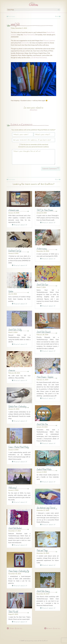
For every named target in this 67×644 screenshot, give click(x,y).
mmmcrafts (25, 43)
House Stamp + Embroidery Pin (19, 571)
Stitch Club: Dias (42, 424)
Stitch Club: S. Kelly (15, 330)
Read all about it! (19, 224)
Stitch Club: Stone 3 (43, 591)
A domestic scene (14, 210)
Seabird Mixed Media (44, 470)
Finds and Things (42, 551)
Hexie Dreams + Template (45, 377)
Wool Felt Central (29, 35)
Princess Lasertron (49, 41)
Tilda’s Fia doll (13, 612)
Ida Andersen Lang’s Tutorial (46, 508)
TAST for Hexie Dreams (45, 210)
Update (11, 292)
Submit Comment (50, 169)
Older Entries (15, 628)
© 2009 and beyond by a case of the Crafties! (33, 641)
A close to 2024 (42, 249)
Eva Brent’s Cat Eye (15, 251)
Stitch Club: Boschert (15, 528)
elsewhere (33, 110)
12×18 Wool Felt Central (39, 58)
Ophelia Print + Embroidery (17, 407)
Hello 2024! (12, 488)
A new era (12, 370)
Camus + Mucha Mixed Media (18, 447)
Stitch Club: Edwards (44, 332)
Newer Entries (53, 628)
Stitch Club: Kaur (42, 285)
